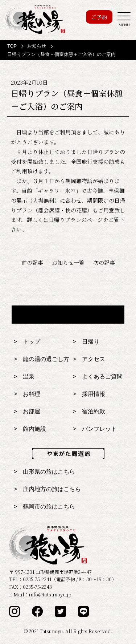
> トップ (27, 342)
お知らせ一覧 (68, 262)
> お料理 (27, 394)
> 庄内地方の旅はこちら (47, 489)
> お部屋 (27, 411)
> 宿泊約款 (89, 411)
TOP (12, 46)
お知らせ (37, 46)
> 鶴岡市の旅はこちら (44, 507)
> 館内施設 (30, 429)
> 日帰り (86, 342)
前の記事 (32, 262)
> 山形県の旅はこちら (44, 472)
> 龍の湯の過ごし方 (42, 359)
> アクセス (89, 359)
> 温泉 (24, 376)
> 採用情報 (89, 394)
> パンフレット (94, 429)
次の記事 (104, 262)
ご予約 (99, 17)
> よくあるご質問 (97, 376)
